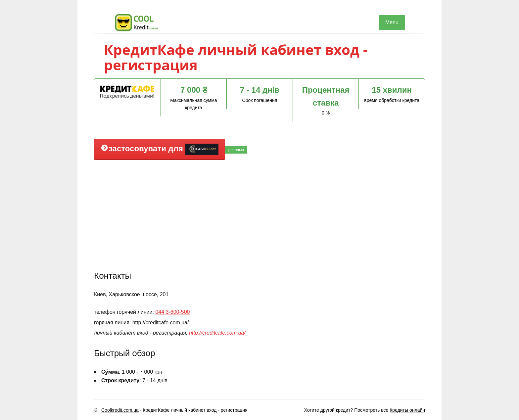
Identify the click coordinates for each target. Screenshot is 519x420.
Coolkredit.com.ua (120, 410)
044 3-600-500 (172, 312)
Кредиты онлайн (407, 410)
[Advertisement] (259, 214)
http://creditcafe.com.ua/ (217, 333)
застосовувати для (160, 149)
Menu (392, 22)
